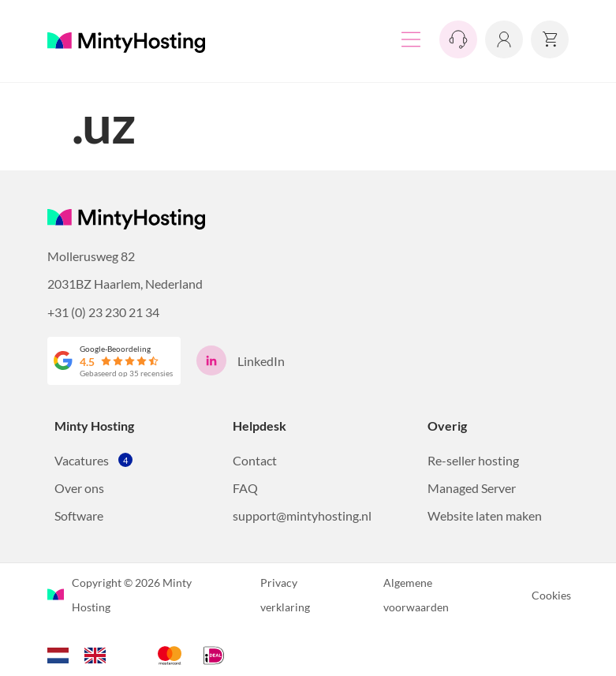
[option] (99, 655)
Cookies (551, 595)
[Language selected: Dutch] (84, 653)
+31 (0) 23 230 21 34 (103, 312)
